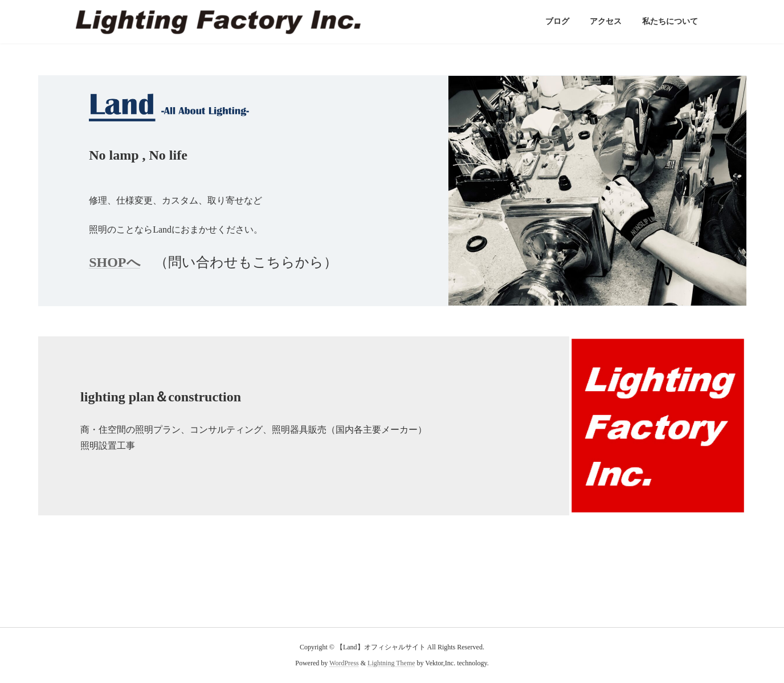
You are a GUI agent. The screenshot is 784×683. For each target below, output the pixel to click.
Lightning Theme (391, 664)
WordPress (344, 664)
